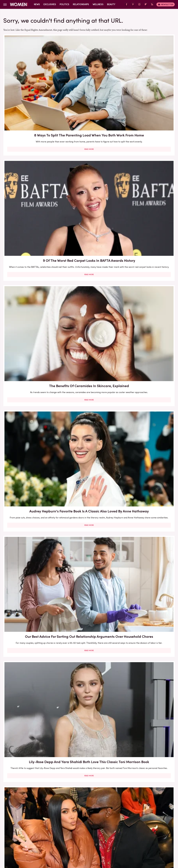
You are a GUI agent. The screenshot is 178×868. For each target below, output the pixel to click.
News (37, 4)
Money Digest (109, 845)
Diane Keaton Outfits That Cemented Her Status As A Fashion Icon (147, 617)
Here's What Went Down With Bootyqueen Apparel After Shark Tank (89, 308)
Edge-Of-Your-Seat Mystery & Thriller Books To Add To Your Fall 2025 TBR (147, 773)
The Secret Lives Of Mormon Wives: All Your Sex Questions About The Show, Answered (89, 461)
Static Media (73, 831)
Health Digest (92, 845)
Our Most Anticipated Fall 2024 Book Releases (31, 305)
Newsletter (166, 4)
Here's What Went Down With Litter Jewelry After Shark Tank (31, 458)
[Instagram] (139, 5)
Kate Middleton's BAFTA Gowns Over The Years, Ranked (89, 695)
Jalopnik (37, 845)
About (73, 826)
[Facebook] (127, 5)
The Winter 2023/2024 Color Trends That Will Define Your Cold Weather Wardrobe (31, 539)
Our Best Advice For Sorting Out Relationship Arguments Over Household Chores (89, 150)
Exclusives (50, 4)
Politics (64, 4)
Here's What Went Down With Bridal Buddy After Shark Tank (89, 225)
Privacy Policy (100, 826)
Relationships (81, 4)
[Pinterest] (133, 5)
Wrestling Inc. (150, 845)
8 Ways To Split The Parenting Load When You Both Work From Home (31, 75)
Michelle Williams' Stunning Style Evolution (31, 770)
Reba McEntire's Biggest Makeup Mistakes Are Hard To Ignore (89, 539)
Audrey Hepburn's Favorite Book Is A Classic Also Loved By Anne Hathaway (31, 150)
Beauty (111, 4)
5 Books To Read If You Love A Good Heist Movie (89, 383)
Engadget (26, 845)
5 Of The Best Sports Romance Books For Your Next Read (147, 458)
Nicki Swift (125, 845)
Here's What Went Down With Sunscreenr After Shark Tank (147, 305)
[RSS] (152, 5)
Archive (84, 826)
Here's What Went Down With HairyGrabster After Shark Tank (147, 228)
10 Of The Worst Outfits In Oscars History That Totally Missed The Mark (89, 773)
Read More (31, 100)
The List (137, 845)
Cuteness (59, 845)
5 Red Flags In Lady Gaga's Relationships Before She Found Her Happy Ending (147, 539)
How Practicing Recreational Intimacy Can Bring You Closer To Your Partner (89, 617)
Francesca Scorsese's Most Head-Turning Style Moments (147, 383)
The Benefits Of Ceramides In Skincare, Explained (147, 72)
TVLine (48, 845)
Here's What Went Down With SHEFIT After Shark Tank (31, 614)
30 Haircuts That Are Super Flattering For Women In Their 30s (31, 386)
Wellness (98, 4)
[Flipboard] (146, 5)
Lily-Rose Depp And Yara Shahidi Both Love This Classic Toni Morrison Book (147, 150)
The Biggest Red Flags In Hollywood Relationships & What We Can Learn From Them (31, 230)
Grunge (79, 845)
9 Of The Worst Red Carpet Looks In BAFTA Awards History (89, 72)
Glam (69, 845)
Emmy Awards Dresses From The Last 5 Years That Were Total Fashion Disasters (147, 695)
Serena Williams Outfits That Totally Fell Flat (31, 692)
